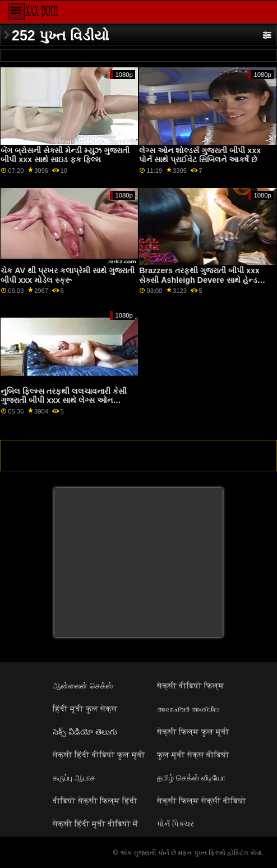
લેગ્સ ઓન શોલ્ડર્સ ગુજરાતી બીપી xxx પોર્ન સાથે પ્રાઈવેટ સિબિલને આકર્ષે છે (200, 155)
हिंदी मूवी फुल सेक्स (85, 709)
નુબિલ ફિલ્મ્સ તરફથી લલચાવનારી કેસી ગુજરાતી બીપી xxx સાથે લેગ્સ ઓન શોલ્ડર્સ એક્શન (64, 400)
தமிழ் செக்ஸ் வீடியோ (191, 778)
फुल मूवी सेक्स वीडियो (193, 755)
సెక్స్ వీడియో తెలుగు (85, 732)
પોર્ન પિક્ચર (176, 824)
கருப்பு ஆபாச (74, 778)
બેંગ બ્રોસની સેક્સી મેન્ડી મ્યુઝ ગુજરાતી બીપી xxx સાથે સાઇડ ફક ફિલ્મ (65, 155)
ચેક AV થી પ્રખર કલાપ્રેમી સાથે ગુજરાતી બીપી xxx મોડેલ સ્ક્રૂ (68, 275)
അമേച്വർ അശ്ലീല (188, 709)
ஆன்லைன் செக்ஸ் (83, 686)
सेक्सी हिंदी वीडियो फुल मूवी (99, 755)
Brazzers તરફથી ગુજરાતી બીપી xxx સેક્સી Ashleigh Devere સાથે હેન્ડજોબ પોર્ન (206, 280)
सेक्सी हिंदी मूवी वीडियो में (96, 824)
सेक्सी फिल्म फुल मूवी (193, 732)
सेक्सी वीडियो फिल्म (191, 686)
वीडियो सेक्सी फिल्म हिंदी (95, 801)
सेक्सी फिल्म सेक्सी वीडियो (202, 801)
